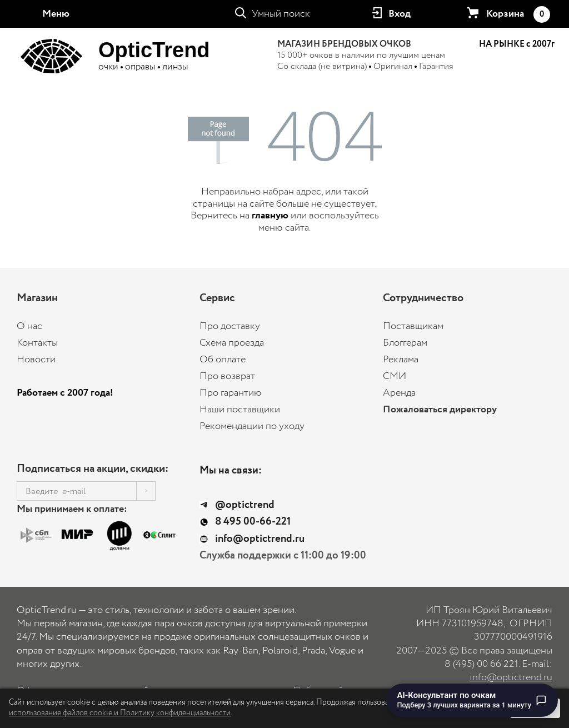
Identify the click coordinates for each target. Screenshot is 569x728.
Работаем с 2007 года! (65, 393)
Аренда (399, 393)
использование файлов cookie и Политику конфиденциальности (120, 713)
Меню (56, 14)
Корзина (518, 14)
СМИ (395, 376)
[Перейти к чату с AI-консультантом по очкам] (472, 700)
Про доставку (230, 326)
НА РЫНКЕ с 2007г (517, 44)
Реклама (401, 360)
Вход (400, 14)
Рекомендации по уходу (252, 426)
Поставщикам (413, 326)
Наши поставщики (240, 410)
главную (270, 216)
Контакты (37, 343)
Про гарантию (231, 393)
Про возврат (227, 376)
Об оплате (223, 360)
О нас (29, 326)
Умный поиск (281, 14)
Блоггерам (405, 343)
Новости (36, 360)
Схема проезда (232, 343)
